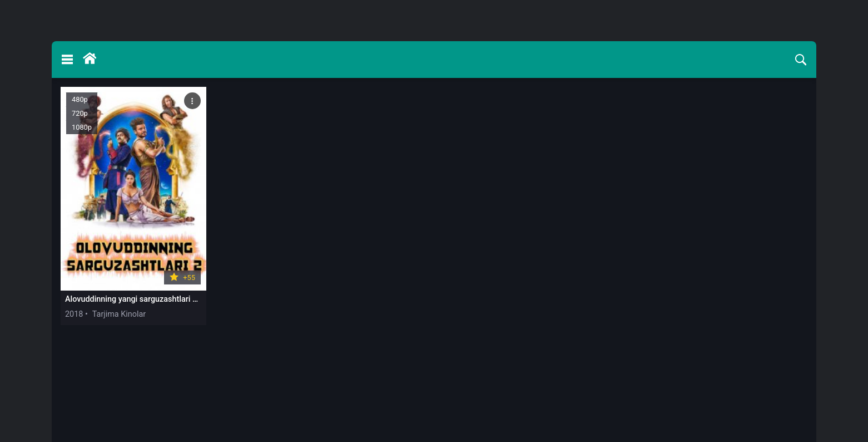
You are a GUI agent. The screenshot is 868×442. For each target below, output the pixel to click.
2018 (74, 314)
